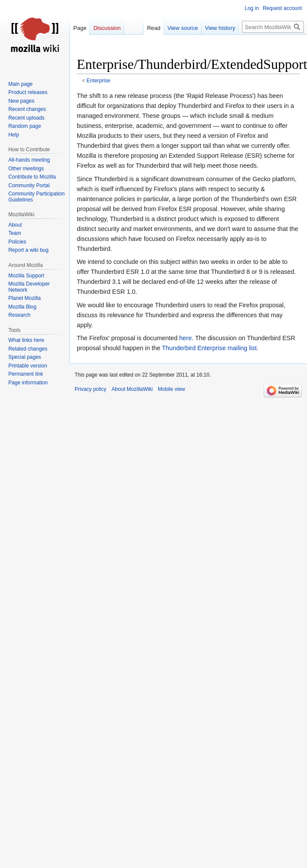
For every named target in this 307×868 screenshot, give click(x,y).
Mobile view (171, 389)
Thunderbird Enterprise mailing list (209, 348)
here (185, 338)
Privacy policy (90, 389)
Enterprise (99, 81)
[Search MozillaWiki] (273, 27)
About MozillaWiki (132, 389)
